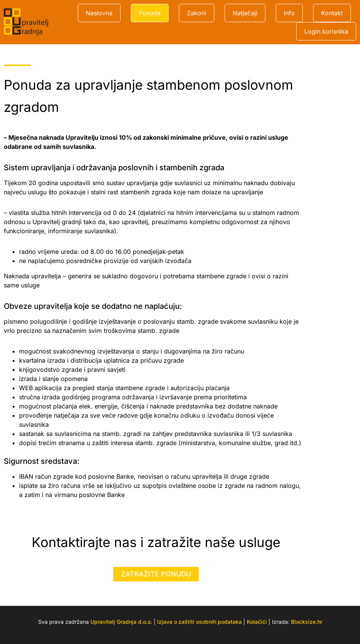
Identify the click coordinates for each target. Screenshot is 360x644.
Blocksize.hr (307, 622)
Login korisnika (326, 31)
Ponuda (150, 13)
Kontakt (332, 13)
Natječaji (245, 13)
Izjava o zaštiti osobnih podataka (199, 622)
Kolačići (257, 622)
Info (289, 13)
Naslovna (99, 13)
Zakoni (197, 13)
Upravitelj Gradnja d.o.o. (121, 622)
